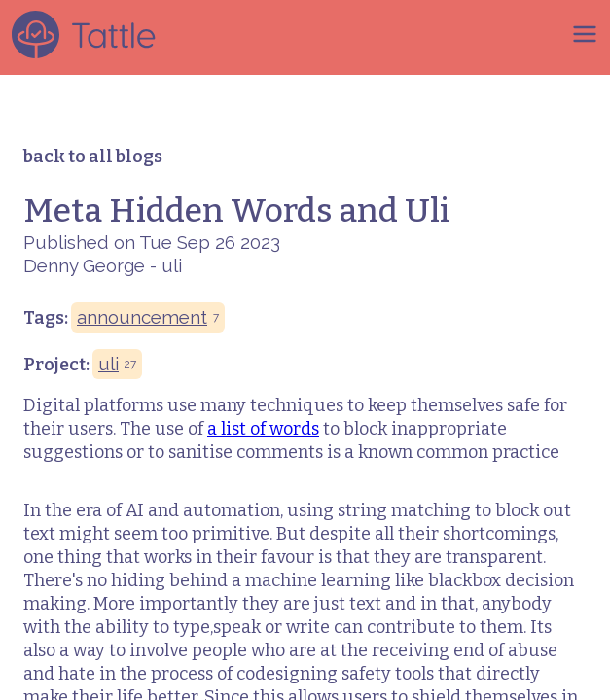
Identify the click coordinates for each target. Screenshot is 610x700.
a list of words (263, 429)
